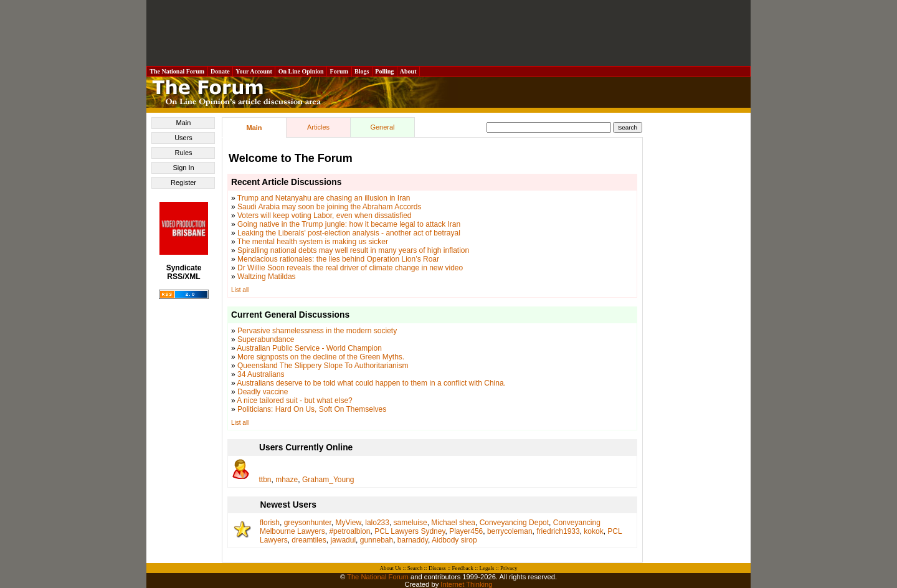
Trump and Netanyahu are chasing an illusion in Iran (324, 198)
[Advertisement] (448, 33)
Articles (318, 127)
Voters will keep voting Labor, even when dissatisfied (325, 216)
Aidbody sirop (454, 540)
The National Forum (177, 71)
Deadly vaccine (263, 392)
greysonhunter (308, 523)
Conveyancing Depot (514, 523)
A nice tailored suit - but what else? (294, 401)
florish (270, 523)
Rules (183, 153)
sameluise (411, 523)
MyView (348, 523)
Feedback (462, 568)
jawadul (343, 540)
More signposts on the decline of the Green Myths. (321, 357)
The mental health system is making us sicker (313, 242)
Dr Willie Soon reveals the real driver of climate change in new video (350, 268)
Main (184, 123)
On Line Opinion (301, 71)
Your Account (254, 71)
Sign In (183, 168)
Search (415, 568)
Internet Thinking (466, 584)
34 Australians (261, 374)
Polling (385, 71)
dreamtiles (309, 540)
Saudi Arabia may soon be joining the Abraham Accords (330, 207)
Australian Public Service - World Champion (309, 348)
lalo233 (377, 523)
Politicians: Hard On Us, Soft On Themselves (312, 409)
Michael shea (453, 523)
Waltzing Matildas (267, 277)
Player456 (466, 531)
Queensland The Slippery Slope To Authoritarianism (323, 366)
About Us (391, 568)
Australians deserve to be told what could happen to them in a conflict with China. (371, 383)
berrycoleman (510, 531)
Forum (339, 71)
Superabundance (266, 339)
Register (183, 183)
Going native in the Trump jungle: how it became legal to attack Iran (349, 224)
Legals (486, 568)
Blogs (362, 71)
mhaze (287, 480)
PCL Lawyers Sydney (410, 531)
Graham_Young (328, 480)
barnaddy (413, 540)
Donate (221, 71)
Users (183, 138)
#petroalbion (349, 531)
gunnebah (377, 540)
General (382, 127)
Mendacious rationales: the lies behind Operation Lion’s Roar (338, 259)
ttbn (265, 480)
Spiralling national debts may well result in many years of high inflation (353, 250)
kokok (593, 531)
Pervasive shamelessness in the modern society (317, 331)
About (408, 71)
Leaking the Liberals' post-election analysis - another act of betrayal (349, 233)
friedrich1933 (558, 531)
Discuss (437, 568)
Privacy (509, 568)
